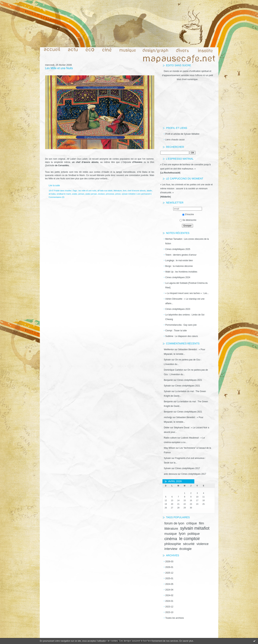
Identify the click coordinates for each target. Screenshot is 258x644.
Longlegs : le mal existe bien (179, 260)
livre (125, 191)
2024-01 (169, 601)
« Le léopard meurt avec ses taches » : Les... (187, 293)
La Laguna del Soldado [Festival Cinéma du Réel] (187, 285)
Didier (167, 428)
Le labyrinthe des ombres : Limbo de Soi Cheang (185, 317)
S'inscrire (188, 214)
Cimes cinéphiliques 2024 (178, 277)
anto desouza (170, 474)
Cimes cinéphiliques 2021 (190, 380)
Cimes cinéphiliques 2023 (178, 309)
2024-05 (169, 584)
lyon (182, 534)
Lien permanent (144, 194)
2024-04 (169, 590)
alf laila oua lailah (105, 191)
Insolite (68, 191)
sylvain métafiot (195, 528)
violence (203, 544)
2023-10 (169, 612)
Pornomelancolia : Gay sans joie (181, 325)
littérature (171, 529)
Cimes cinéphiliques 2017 (188, 468)
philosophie (173, 544)
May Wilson (170, 448)
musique (171, 534)
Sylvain (167, 360)
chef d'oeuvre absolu (137, 191)
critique (192, 523)
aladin (149, 191)
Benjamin (168, 380)
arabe (75, 194)
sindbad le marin (64, 194)
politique (194, 534)
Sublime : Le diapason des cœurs (182, 336)
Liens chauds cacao (175, 140)
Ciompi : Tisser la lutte (176, 331)
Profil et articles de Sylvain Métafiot (182, 134)
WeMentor (169, 349)
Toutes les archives (175, 618)
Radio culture (170, 438)
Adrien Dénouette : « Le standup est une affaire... (185, 301)
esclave (101, 194)
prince (118, 194)
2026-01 (169, 567)
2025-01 (169, 578)
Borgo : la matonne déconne (179, 266)
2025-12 (169, 573)
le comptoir (189, 539)
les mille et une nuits (88, 191)
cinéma (171, 539)
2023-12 (169, 607)
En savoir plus (186, 641)
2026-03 (169, 562)
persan (81, 194)
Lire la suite (54, 185)
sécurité (189, 544)
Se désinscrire (188, 220)
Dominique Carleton (174, 370)
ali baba (52, 194)
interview (171, 549)
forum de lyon (174, 523)
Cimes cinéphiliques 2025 (178, 249)
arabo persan (91, 194)
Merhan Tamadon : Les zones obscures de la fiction (187, 241)
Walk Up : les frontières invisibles (181, 272)
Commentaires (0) (57, 197)
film (201, 523)
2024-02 (169, 595)
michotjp (168, 417)
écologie (185, 549)
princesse (110, 194)
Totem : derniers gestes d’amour (181, 255)
